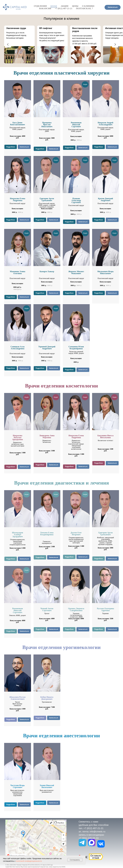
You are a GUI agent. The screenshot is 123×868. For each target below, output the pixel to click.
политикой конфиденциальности (29, 861)
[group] (19, 44)
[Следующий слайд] (115, 44)
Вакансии (45, 8)
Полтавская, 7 (84, 8)
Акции (65, 6)
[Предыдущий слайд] (8, 44)
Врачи (54, 6)
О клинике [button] (88, 6)
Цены (75, 6)
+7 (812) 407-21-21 (64, 8)
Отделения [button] (40, 6)
